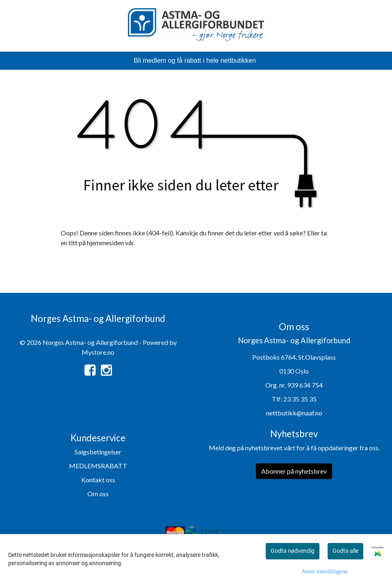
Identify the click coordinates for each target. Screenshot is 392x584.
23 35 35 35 (300, 399)
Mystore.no (98, 352)
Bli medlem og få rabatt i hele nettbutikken (195, 60)
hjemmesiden (105, 243)
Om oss (98, 494)
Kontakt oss (98, 480)
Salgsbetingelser (98, 452)
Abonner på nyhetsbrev (294, 471)
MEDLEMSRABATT (98, 466)
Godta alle (345, 551)
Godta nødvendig (293, 551)
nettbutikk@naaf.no (294, 413)
